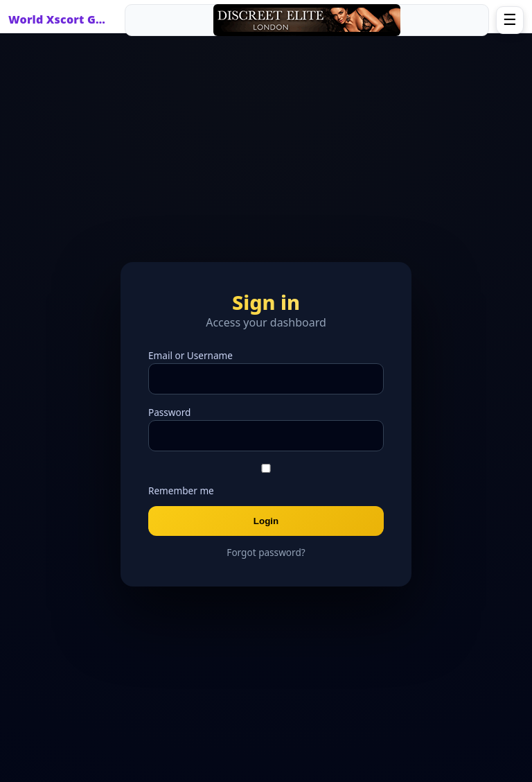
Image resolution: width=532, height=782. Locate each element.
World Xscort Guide (60, 19)
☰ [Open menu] (510, 20)
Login (266, 521)
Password (169, 412)
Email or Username (190, 355)
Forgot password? (266, 552)
